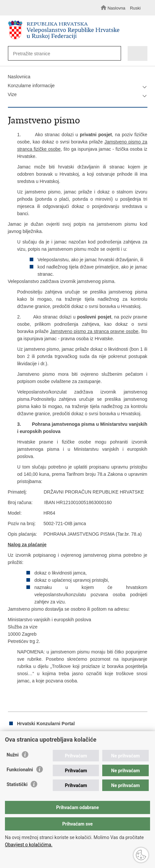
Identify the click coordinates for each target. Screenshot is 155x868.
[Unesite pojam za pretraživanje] (61, 53)
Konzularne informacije (31, 86)
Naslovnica (19, 77)
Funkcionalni (20, 770)
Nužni (13, 755)
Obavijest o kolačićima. (29, 845)
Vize (12, 94)
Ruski (135, 8)
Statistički (17, 784)
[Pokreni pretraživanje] (114, 54)
